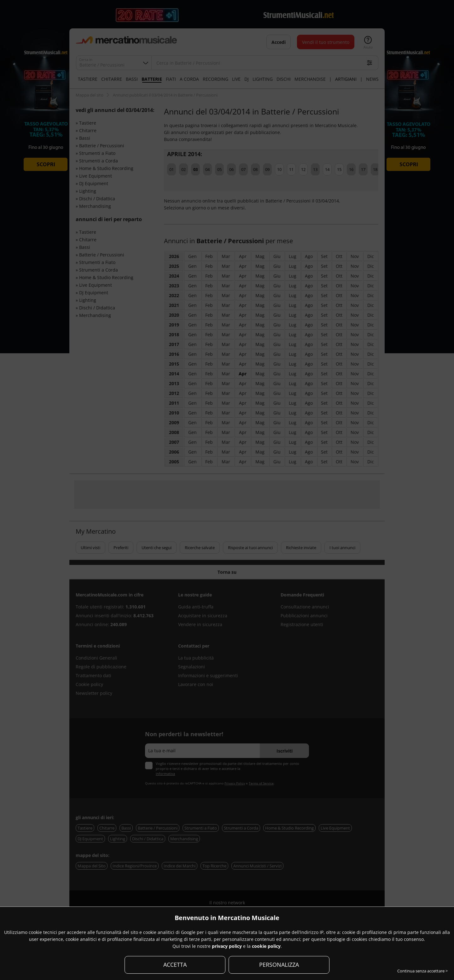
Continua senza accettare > (422, 971)
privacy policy (227, 946)
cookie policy (266, 946)
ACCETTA (175, 965)
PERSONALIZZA (279, 965)
